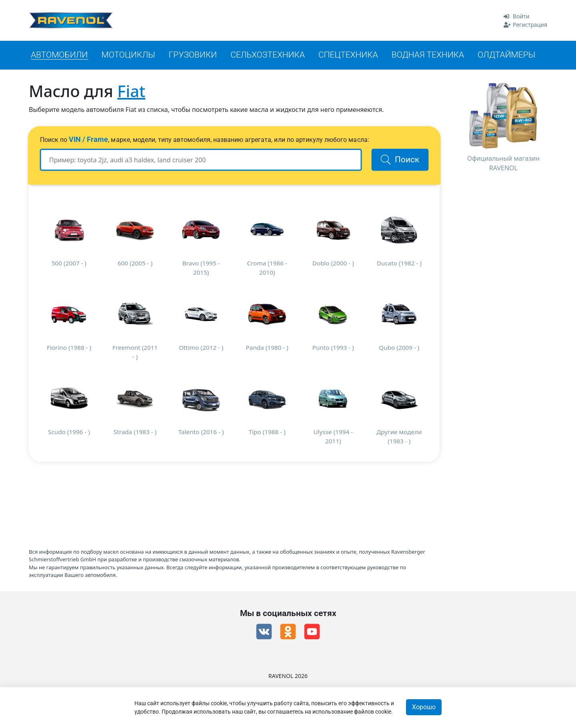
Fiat (131, 91)
